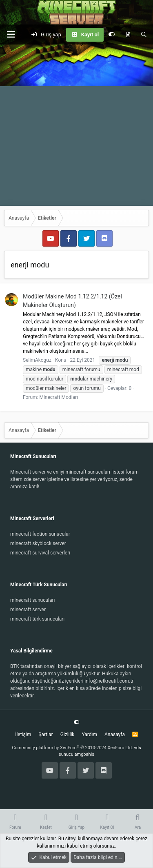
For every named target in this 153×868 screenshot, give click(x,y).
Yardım (89, 734)
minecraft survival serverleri (40, 553)
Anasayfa (115, 734)
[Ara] (144, 35)
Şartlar (45, 734)
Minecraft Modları (59, 397)
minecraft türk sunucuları (37, 619)
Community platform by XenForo (72, 748)
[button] (11, 34)
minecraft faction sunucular (40, 534)
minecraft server (28, 610)
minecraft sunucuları (33, 600)
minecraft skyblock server (38, 543)
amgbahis (84, 754)
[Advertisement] (76, 125)
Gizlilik (68, 734)
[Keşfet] (128, 35)
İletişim (23, 734)
